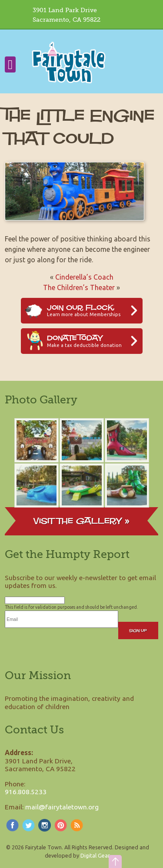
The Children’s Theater (79, 287)
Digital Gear (95, 855)
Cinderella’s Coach (84, 277)
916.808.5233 (26, 792)
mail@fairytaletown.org (62, 807)
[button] (115, 861)
